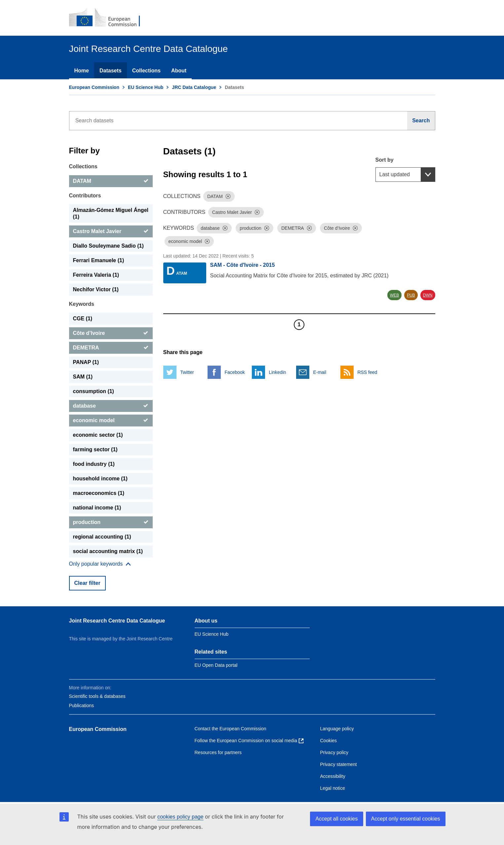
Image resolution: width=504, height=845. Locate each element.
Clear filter (87, 583)
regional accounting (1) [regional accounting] (102, 537)
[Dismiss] (228, 196)
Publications (82, 705)
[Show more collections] (100, 564)
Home (82, 71)
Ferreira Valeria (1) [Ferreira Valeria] (96, 275)
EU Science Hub (146, 87)
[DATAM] (111, 181)
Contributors (85, 196)
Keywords (82, 304)
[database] (111, 406)
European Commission (94, 87)
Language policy (337, 729)
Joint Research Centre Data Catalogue (117, 621)
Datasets (111, 71)
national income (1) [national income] (97, 508)
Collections (146, 71)
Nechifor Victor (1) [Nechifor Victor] (96, 289)
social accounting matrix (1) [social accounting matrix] (108, 551)
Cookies (329, 741)
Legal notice (333, 788)
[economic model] (111, 421)
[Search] (421, 121)
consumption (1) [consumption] (94, 391)
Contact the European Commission (231, 729)
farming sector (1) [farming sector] (95, 449)
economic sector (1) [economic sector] (98, 435)
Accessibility (333, 776)
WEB (394, 295)
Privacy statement (339, 764)
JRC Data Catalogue (194, 87)
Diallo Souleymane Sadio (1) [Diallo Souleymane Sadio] (108, 246)
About (179, 71)
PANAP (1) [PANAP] (86, 362)
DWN (428, 295)
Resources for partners (218, 752)
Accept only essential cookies (406, 819)
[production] (111, 522)
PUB (411, 295)
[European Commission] (109, 18)
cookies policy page (180, 817)
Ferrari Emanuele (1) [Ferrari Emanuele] (99, 260)
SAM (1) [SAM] (83, 377)
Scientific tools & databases (97, 696)
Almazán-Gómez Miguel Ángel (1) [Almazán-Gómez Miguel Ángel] (111, 213)
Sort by (385, 160)
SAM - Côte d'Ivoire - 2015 (243, 265)
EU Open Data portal (216, 665)
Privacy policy (334, 752)
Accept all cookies (336, 819)
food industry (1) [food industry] (94, 464)
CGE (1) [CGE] (83, 319)
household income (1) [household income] (100, 479)
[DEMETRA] (111, 348)
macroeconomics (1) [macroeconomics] (99, 493)
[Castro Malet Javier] (111, 231)
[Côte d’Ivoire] (111, 333)
